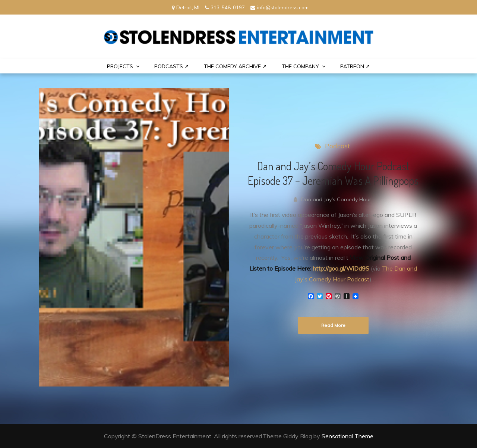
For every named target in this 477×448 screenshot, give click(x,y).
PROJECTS (120, 66)
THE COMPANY (300, 66)
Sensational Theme (348, 436)
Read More (333, 325)
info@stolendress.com (279, 7)
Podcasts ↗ (172, 66)
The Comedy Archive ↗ (235, 66)
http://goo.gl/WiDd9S (341, 268)
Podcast (337, 146)
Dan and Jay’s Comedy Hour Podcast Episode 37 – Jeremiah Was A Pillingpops (333, 173)
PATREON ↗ (355, 66)
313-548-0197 (225, 7)
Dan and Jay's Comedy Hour (336, 199)
